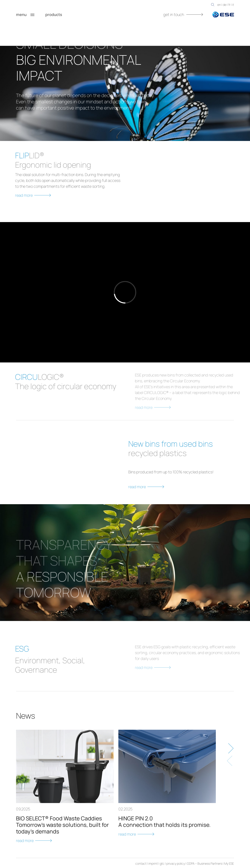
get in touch (183, 15)
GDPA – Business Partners (205, 864)
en (219, 5)
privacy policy (176, 864)
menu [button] (25, 15)
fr (229, 5)
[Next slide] (230, 764)
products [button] (58, 15)
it (233, 5)
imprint (153, 864)
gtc (162, 864)
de (225, 5)
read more (163, 487)
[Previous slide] (230, 777)
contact (141, 864)
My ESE (229, 864)
